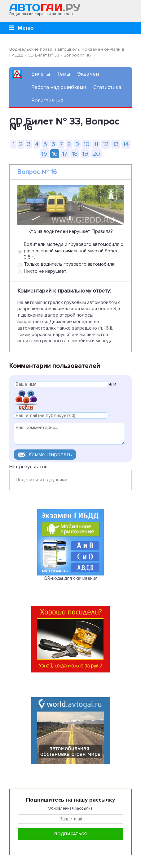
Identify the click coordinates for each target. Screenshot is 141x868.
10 (86, 144)
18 (75, 154)
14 (126, 144)
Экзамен (88, 74)
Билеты (41, 74)
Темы (64, 74)
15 (44, 154)
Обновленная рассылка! (71, 808)
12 (106, 144)
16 (55, 154)
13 (116, 144)
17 (65, 154)
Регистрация (47, 101)
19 (85, 154)
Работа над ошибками (59, 87)
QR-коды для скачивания (71, 578)
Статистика (107, 87)
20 (96, 154)
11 (96, 144)
